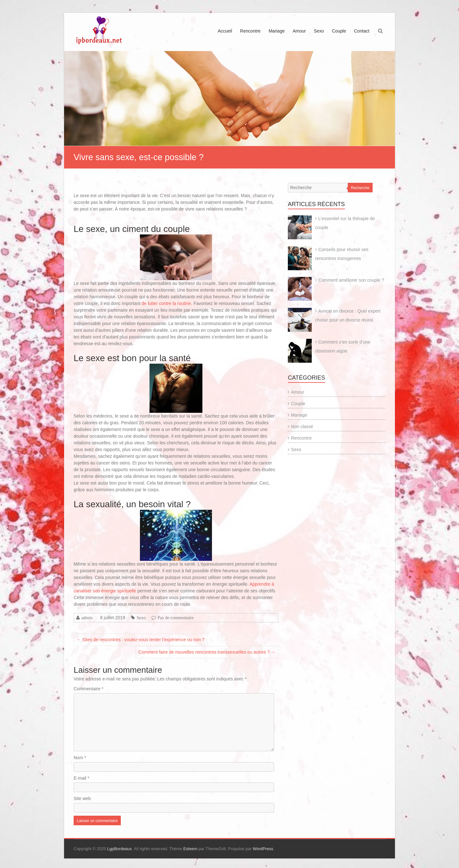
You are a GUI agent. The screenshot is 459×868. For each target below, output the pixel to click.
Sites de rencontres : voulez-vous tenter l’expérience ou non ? (141, 640)
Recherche (360, 188)
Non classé (302, 427)
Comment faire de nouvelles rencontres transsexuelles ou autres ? (207, 652)
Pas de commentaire (176, 618)
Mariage (277, 31)
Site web (82, 798)
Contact (362, 31)
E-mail (81, 778)
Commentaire (88, 689)
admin (87, 618)
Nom (80, 758)
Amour (299, 31)
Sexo (319, 31)
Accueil (225, 31)
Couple (339, 31)
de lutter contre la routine (166, 303)
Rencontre (250, 31)
